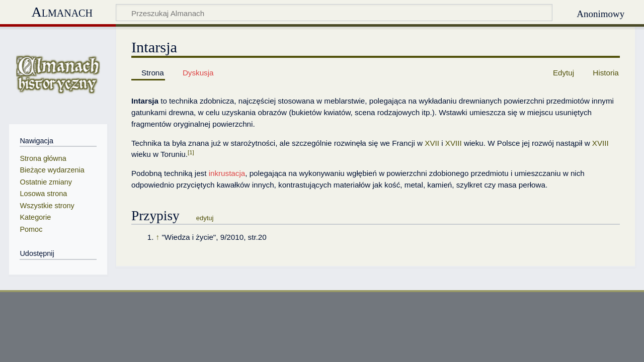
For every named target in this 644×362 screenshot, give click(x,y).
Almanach (62, 12)
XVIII (454, 143)
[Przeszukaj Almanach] (334, 13)
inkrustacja (227, 173)
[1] (191, 152)
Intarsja (145, 101)
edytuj (205, 218)
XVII (432, 143)
